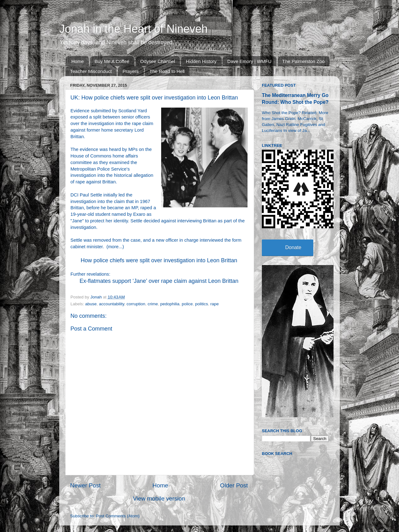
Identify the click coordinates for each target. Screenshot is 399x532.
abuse (91, 304)
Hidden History (201, 61)
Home (78, 61)
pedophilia (170, 304)
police (187, 304)
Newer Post (85, 485)
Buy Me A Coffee (112, 61)
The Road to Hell (167, 71)
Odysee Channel (158, 61)
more (113, 247)
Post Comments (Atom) (118, 516)
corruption (136, 304)
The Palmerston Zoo (304, 61)
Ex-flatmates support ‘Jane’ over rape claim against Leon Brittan (159, 281)
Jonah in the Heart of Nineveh (133, 29)
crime (153, 304)
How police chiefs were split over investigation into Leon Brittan (159, 260)
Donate (293, 247)
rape (215, 304)
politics (202, 304)
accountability (112, 304)
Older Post (234, 485)
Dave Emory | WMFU (249, 61)
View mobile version (159, 498)
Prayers (131, 71)
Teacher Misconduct (91, 71)
